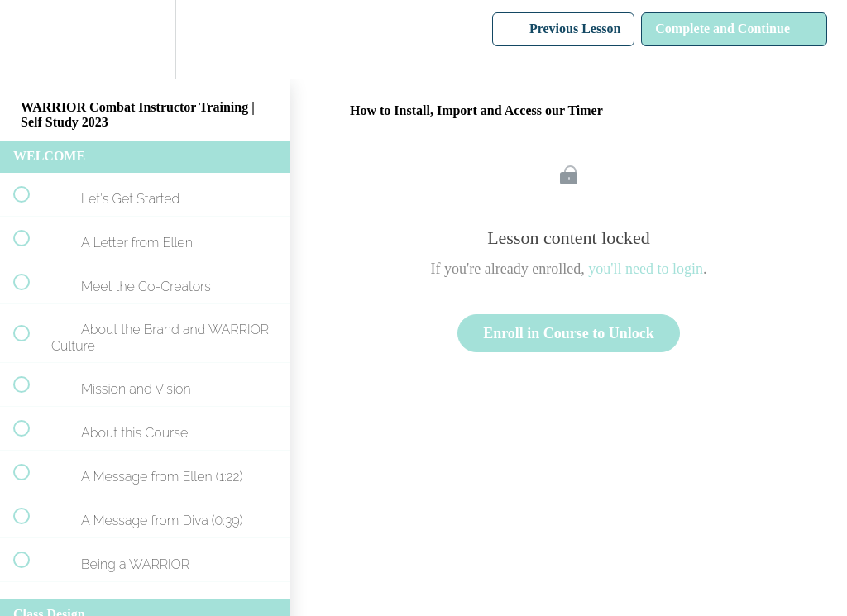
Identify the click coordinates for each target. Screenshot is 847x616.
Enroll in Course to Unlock (569, 333)
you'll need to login (646, 269)
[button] (31, 39)
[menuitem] (145, 39)
